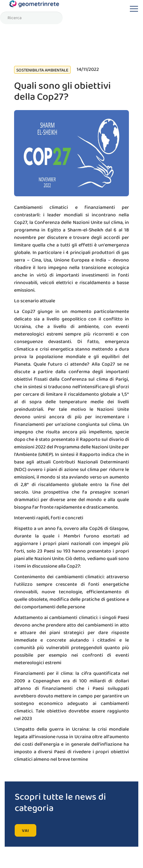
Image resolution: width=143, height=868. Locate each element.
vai (25, 831)
